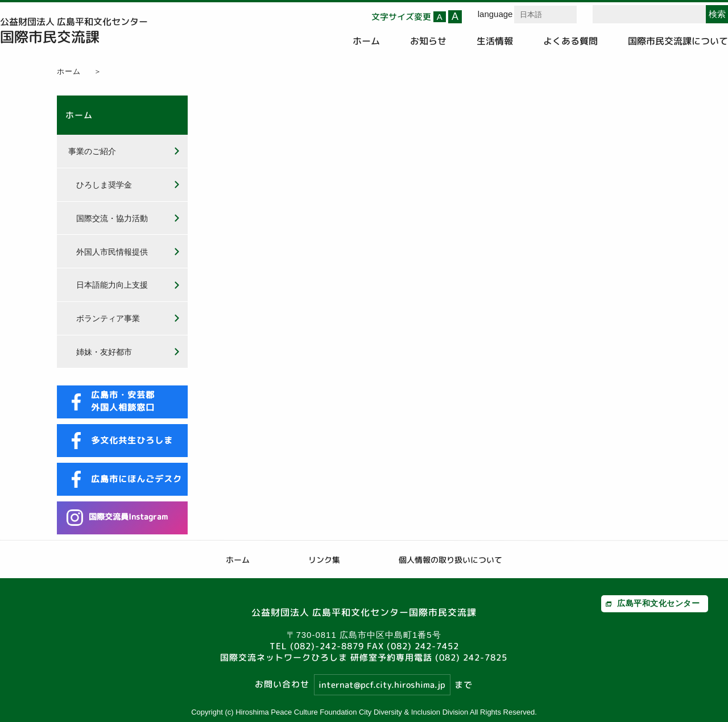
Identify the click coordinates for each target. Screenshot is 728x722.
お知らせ (428, 41)
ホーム (366, 41)
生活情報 (495, 41)
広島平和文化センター (658, 603)
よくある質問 (570, 41)
